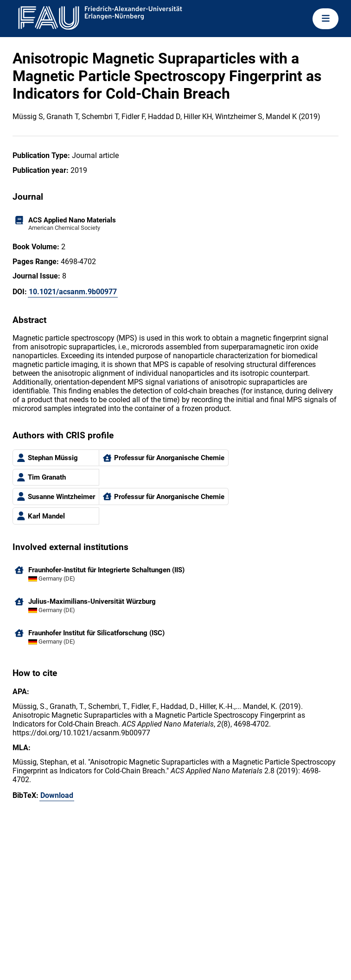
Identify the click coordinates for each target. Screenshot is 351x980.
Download (57, 795)
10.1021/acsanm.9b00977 (73, 292)
